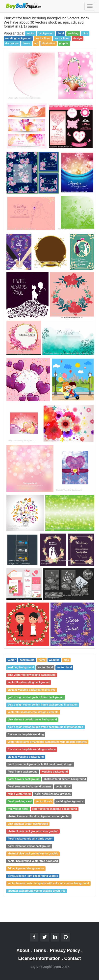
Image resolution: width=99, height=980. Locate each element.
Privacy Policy (65, 950)
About (23, 950)
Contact (73, 958)
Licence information (39, 958)
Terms (40, 950)
